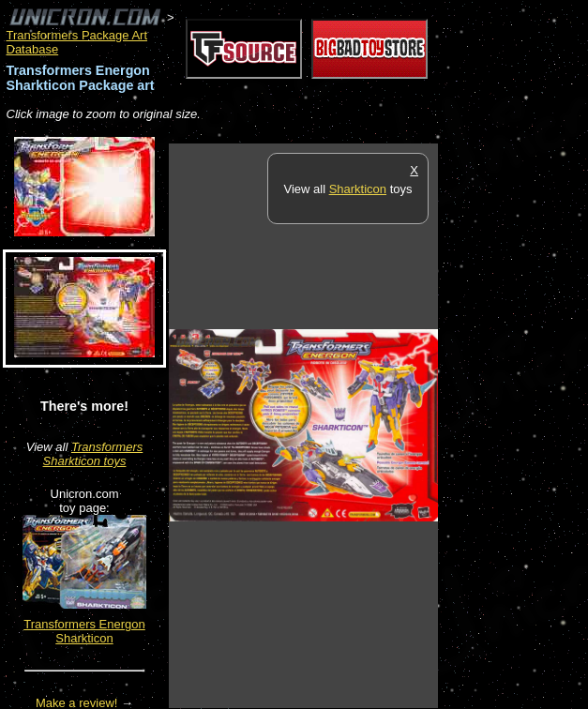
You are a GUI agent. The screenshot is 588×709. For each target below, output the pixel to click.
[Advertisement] (513, 425)
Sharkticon (358, 189)
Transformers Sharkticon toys (93, 454)
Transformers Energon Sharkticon (84, 631)
